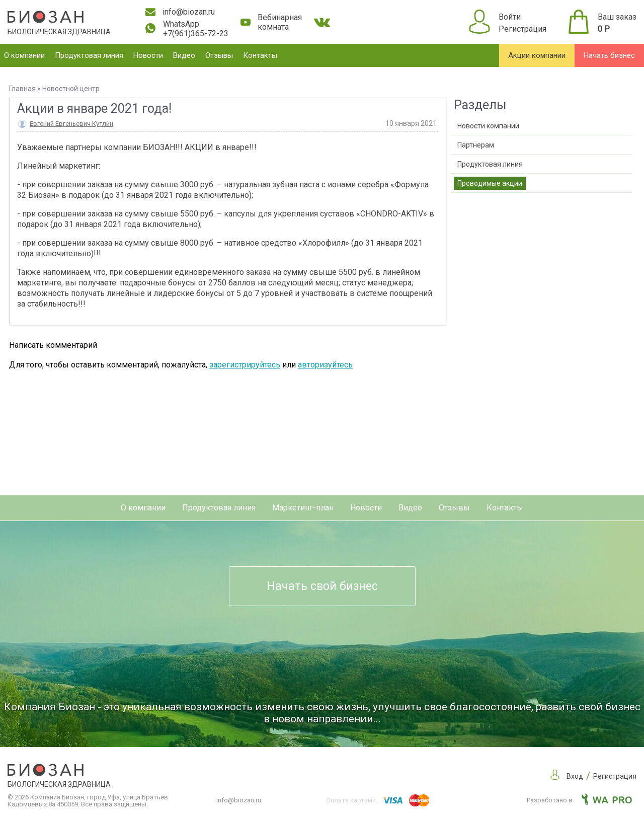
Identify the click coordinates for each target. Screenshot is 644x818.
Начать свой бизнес (322, 586)
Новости (148, 55)
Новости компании (488, 126)
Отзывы (219, 55)
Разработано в (579, 800)
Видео (184, 55)
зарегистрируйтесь (245, 365)
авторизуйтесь (325, 365)
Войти (510, 17)
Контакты (260, 55)
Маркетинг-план (303, 508)
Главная (22, 89)
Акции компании (537, 55)
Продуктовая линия (89, 55)
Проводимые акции (490, 183)
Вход (575, 776)
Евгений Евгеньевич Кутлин (71, 124)
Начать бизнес (609, 55)
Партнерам (476, 145)
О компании (24, 55)
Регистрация (522, 29)
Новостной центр (71, 89)
